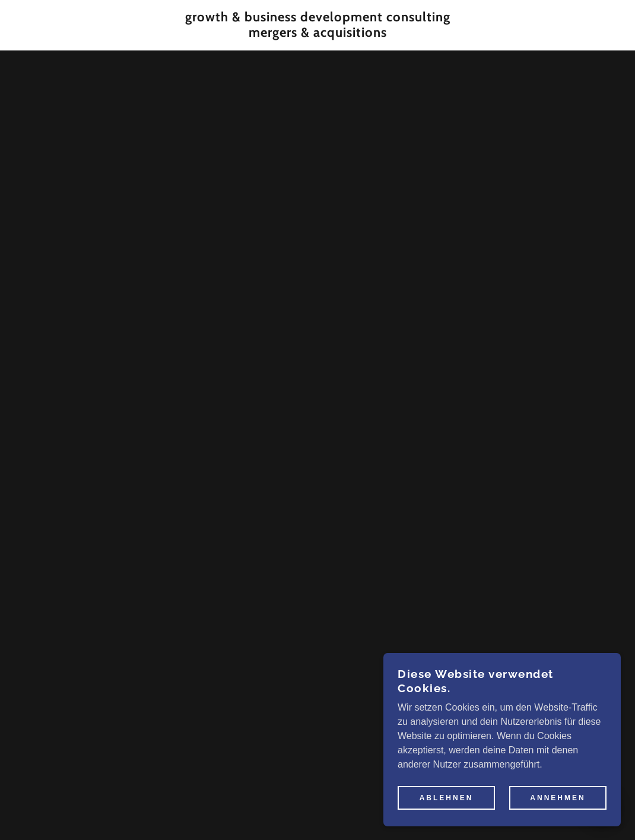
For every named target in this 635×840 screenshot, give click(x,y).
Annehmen (558, 797)
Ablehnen (447, 797)
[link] (317, 34)
